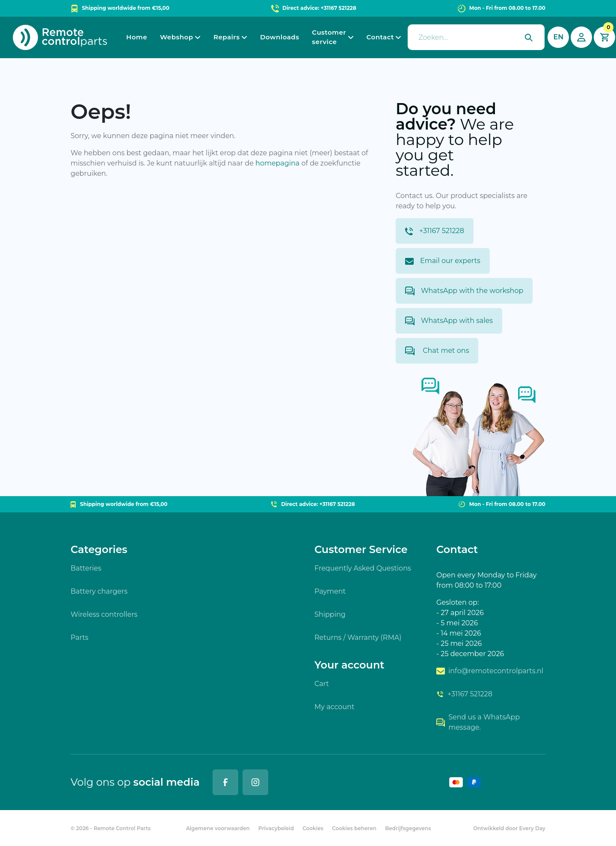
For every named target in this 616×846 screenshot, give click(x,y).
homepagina (277, 163)
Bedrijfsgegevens (408, 828)
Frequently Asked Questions (363, 568)
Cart (322, 684)
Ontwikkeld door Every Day (509, 828)
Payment (330, 591)
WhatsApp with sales (449, 321)
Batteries (86, 568)
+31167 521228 (435, 231)
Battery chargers (99, 591)
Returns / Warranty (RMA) (358, 637)
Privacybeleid (276, 828)
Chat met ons (437, 351)
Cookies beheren (354, 828)
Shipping (330, 614)
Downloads (280, 37)
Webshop (176, 37)
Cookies (313, 828)
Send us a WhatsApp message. (478, 722)
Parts (80, 637)
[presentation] (476, 37)
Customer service (329, 37)
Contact (380, 37)
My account (334, 707)
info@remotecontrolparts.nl (490, 671)
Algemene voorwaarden (218, 828)
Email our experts (443, 261)
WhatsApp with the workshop (464, 291)
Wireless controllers (104, 614)
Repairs (227, 37)
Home (137, 37)
